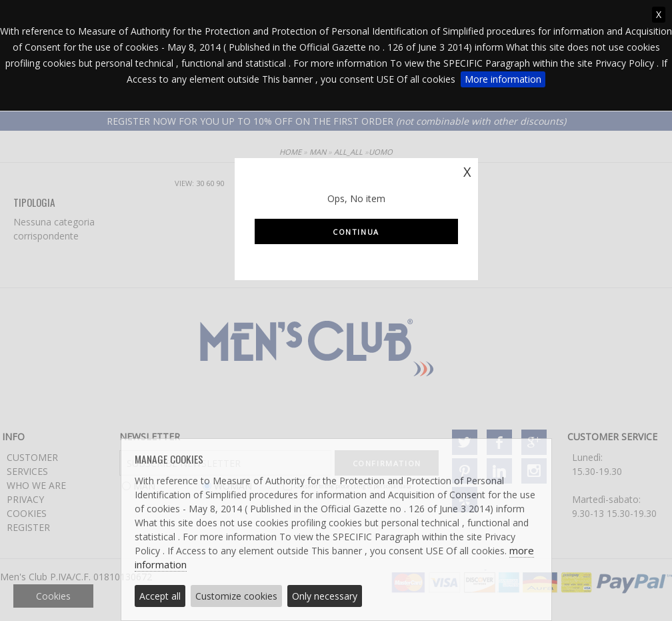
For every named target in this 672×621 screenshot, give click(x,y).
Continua (356, 232)
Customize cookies (236, 596)
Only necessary (325, 596)
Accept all (160, 596)
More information (503, 79)
